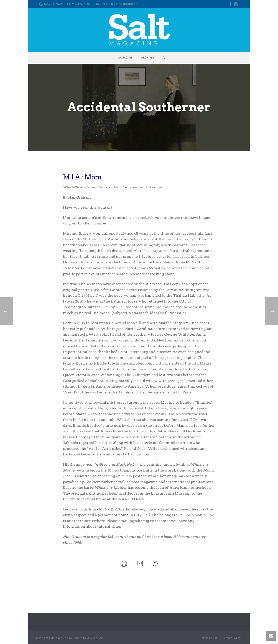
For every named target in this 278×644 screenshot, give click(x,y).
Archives (148, 58)
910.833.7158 (81, 4)
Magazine (125, 58)
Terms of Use (209, 638)
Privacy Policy (232, 638)
